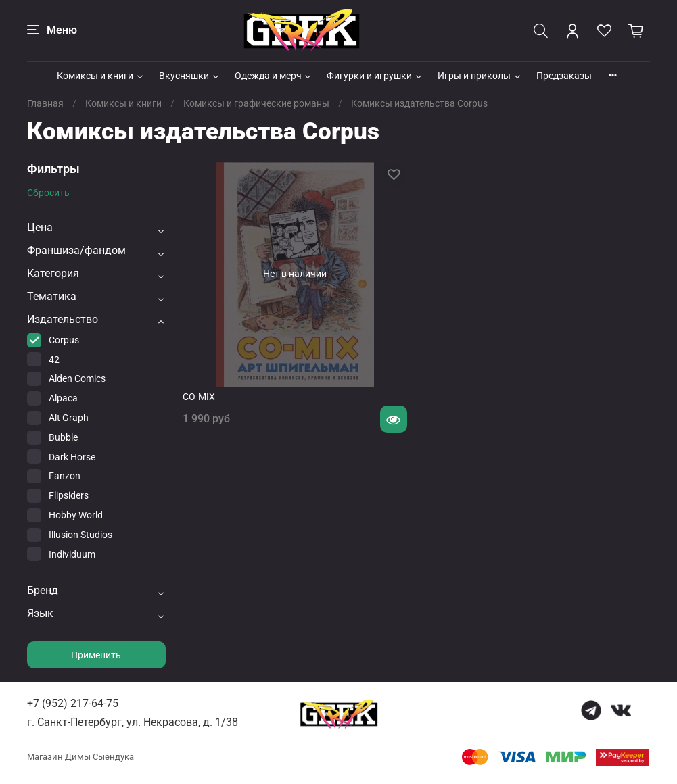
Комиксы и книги (101, 76)
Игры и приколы (480, 76)
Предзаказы (564, 76)
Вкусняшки (190, 76)
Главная (45, 103)
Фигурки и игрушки (375, 76)
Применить (96, 655)
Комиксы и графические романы (256, 103)
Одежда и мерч (274, 76)
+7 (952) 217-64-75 (73, 703)
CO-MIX (199, 397)
